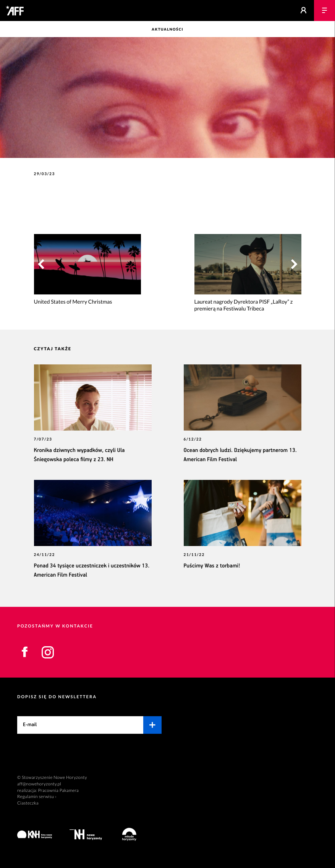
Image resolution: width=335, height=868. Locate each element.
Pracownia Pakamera (58, 791)
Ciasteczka (28, 803)
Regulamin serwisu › (37, 797)
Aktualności (167, 30)
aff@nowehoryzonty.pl (39, 784)
